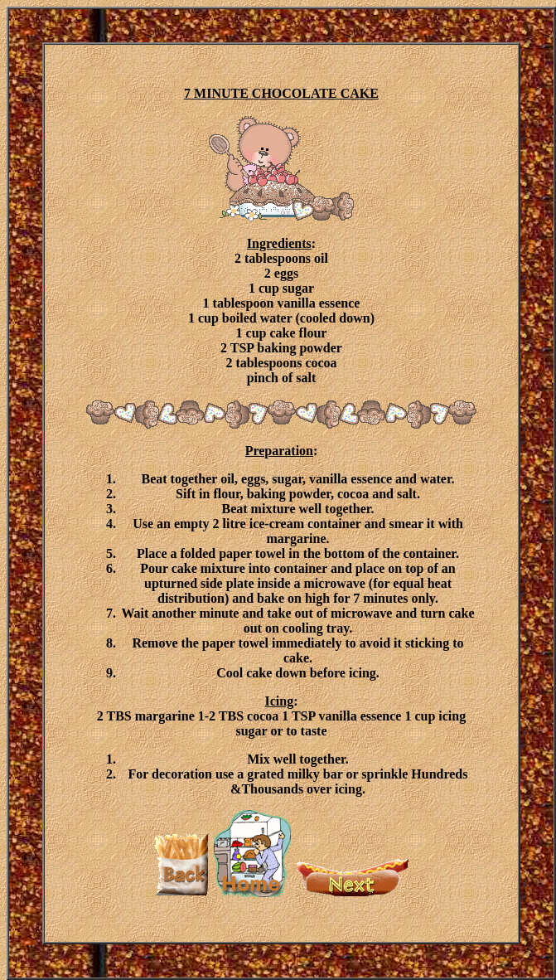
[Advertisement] (481, 274)
